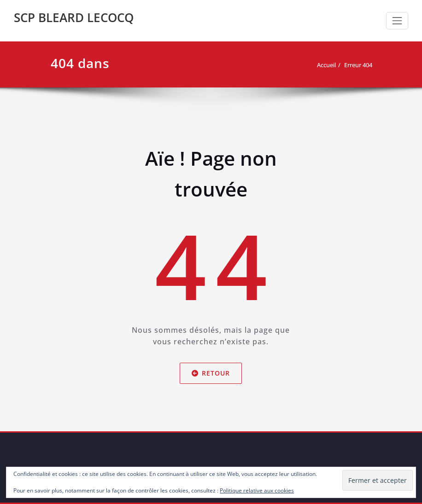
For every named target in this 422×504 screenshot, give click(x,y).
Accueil (326, 65)
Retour (211, 373)
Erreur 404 (358, 65)
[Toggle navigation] (397, 21)
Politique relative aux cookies (257, 490)
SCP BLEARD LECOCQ (74, 17)
